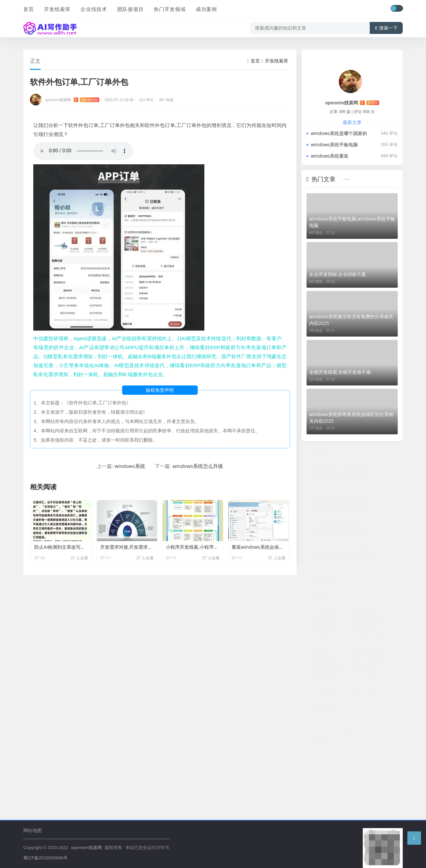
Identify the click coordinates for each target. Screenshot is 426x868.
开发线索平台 (385, 755)
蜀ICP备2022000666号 (45, 858)
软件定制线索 (324, 630)
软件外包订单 (324, 755)
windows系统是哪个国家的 (339, 133)
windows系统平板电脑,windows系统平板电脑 (352, 222)
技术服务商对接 (368, 650)
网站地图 (33, 830)
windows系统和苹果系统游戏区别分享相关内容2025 (351, 418)
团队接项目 (130, 9)
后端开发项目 (324, 680)
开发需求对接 (324, 640)
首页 (29, 9)
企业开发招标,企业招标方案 (338, 274)
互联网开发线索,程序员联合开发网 (345, 477)
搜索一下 (386, 28)
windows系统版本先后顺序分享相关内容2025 (345, 500)
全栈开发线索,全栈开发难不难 (340, 372)
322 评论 (146, 100)
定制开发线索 (366, 690)
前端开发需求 (366, 670)
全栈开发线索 (366, 680)
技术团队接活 (324, 620)
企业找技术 (94, 9)
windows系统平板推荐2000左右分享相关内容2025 (345, 557)
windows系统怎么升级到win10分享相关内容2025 (345, 534)
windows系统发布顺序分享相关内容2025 (345, 523)
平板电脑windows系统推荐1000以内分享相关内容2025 (345, 545)
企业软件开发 (324, 730)
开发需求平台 (385, 743)
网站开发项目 (366, 610)
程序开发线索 (324, 600)
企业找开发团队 (368, 620)
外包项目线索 (355, 743)
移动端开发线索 (326, 670)
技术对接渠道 (324, 768)
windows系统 (130, 466)
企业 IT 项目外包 (369, 660)
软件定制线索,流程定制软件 (340, 466)
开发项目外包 (355, 730)
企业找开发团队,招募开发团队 (342, 511)
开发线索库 (57, 9)
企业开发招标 (355, 755)
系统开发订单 (324, 650)
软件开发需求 (366, 600)
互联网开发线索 (324, 743)
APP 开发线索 (324, 610)
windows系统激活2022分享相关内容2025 (345, 489)
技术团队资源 (385, 730)
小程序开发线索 (368, 640)
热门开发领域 (170, 9)
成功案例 (206, 9)
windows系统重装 (330, 156)
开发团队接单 (324, 660)
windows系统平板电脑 (334, 145)
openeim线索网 (72, 100)
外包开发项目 (366, 630)
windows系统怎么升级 (198, 466)
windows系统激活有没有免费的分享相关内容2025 (351, 320)
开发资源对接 (324, 690)
